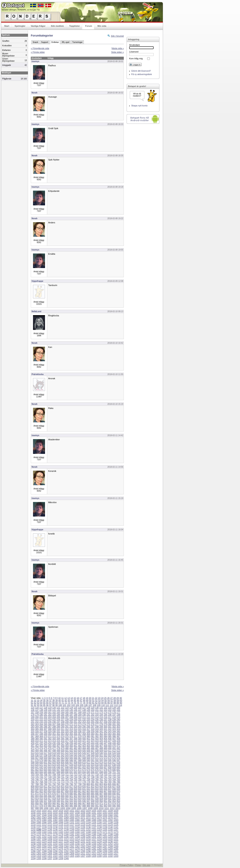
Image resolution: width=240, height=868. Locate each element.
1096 (44, 822)
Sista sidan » (117, 52)
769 (45, 782)
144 (67, 710)
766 (33, 782)
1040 (88, 813)
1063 (39, 818)
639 (118, 765)
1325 (72, 856)
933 (118, 799)
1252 (110, 844)
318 (93, 729)
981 (54, 806)
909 (105, 796)
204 (54, 717)
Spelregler (20, 26)
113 (116, 705)
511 (110, 751)
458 (63, 746)
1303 (39, 854)
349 (45, 734)
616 (110, 763)
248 (63, 722)
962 (63, 803)
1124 (110, 825)
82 (96, 703)
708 (54, 775)
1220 (110, 839)
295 (84, 727)
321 (105, 729)
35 (44, 700)
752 (63, 779)
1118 (77, 825)
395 (63, 739)
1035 (61, 813)
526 (84, 753)
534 (118, 753)
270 (67, 724)
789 (41, 784)
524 (75, 753)
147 (80, 710)
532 (110, 753)
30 (121, 698)
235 (97, 720)
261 (118, 722)
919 (58, 799)
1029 (116, 811)
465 (93, 746)
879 (67, 794)
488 (101, 748)
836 (63, 789)
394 (58, 739)
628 (71, 765)
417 (67, 741)
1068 (66, 818)
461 (75, 746)
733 (71, 777)
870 (118, 791)
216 (105, 717)
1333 (116, 856)
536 (37, 755)
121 (58, 708)
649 (71, 767)
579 (41, 760)
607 (71, 763)
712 (71, 775)
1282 (99, 849)
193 (97, 715)
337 (84, 731)
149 (88, 710)
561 (54, 758)
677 (101, 770)
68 (53, 703)
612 (93, 763)
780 (93, 782)
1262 (77, 846)
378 (80, 736)
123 (67, 708)
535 (33, 755)
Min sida (102, 26)
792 (54, 784)
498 (54, 751)
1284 (110, 849)
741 (105, 777)
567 (80, 758)
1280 (88, 849)
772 (58, 782)
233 (88, 720)
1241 (50, 844)
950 (101, 801)
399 (80, 739)
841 (84, 789)
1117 (72, 825)
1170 (99, 832)
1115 (61, 825)
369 (41, 736)
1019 (61, 811)
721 (110, 775)
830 (37, 789)
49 (87, 700)
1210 (55, 839)
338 (88, 731)
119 (50, 708)
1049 (50, 815)
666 (54, 770)
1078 (33, 820)
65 (44, 703)
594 (105, 760)
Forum (89, 26)
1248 (88, 844)
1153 (94, 830)
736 (84, 777)
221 (37, 720)
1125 (116, 825)
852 (41, 791)
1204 (110, 837)
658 (110, 767)
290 (63, 727)
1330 (99, 856)
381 (93, 736)
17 (81, 698)
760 (97, 779)
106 (86, 705)
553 (110, 755)
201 (41, 717)
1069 (72, 818)
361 (97, 734)
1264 (88, 846)
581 (50, 760)
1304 (44, 854)
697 (97, 772)
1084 (66, 820)
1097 (50, 822)
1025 (94, 811)
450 (118, 743)
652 (84, 767)
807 (118, 784)
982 (58, 806)
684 (41, 772)
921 (67, 799)
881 (75, 794)
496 (45, 751)
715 (84, 775)
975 (118, 803)
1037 (72, 813)
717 (93, 775)
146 (75, 710)
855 (54, 791)
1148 (66, 830)
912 (118, 796)
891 (118, 794)
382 (97, 736)
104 (77, 705)
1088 (88, 820)
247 (58, 722)
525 (80, 753)
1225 (50, 842)
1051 (61, 815)
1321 (50, 856)
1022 (77, 811)
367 (33, 736)
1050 (55, 815)
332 (63, 731)
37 (50, 700)
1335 (39, 858)
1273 (50, 849)
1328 (88, 856)
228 (67, 720)
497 (50, 751)
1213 (72, 839)
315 (80, 729)
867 (105, 791)
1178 (55, 834)
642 (41, 767)
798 (80, 784)
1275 (61, 849)
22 (96, 698)
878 (63, 794)
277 (97, 724)
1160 (44, 832)
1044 (110, 813)
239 (114, 720)
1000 (46, 808)
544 (71, 755)
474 (41, 748)
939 (54, 801)
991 (97, 806)
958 (45, 803)
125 (75, 708)
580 (45, 760)
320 (101, 729)
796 (71, 784)
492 (118, 748)
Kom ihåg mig (136, 58)
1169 (94, 832)
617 (114, 763)
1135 (83, 827)
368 (37, 736)
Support (45, 42)
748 (45, 779)
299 (101, 727)
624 (54, 765)
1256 (44, 846)
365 (114, 734)
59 (118, 700)
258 (105, 722)
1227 (61, 842)
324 (118, 729)
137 (37, 710)
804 (105, 784)
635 (101, 765)
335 (75, 731)
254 (88, 722)
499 (58, 751)
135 (118, 708)
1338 (55, 858)
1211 (61, 839)
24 (102, 698)
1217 (94, 839)
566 (75, 758)
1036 (66, 813)
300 (105, 727)
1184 (88, 834)
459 (67, 746)
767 (37, 782)
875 (50, 794)
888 (105, 794)
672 (80, 770)
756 (80, 779)
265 (45, 724)
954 (118, 801)
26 (108, 698)
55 (106, 700)
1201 (94, 837)
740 (101, 777)
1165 (72, 832)
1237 (116, 842)
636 (105, 765)
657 (105, 767)
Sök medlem (57, 26)
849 (118, 789)
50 (90, 700)
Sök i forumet (117, 36)
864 (93, 791)
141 (54, 710)
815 (63, 787)
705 (41, 775)
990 (93, 806)
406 (110, 739)
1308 (66, 854)
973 (110, 803)
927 (93, 799)
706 (45, 775)
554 (114, 755)
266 (50, 724)
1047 (39, 815)
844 (97, 789)
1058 (99, 815)
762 (105, 779)
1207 (39, 839)
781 (97, 782)
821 (88, 787)
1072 (88, 818)
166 (71, 712)
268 (58, 724)
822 (93, 787)
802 (97, 784)
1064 (44, 818)
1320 (44, 856)
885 (93, 794)
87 (112, 703)
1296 (88, 851)
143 (63, 710)
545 (75, 755)
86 (109, 703)
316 (84, 729)
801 (93, 784)
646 (58, 767)
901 (71, 796)
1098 (55, 822)
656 (101, 767)
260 (114, 722)
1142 (33, 830)
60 (121, 700)
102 (69, 705)
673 (84, 770)
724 (33, 777)
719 (101, 775)
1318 (33, 856)
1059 (105, 815)
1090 (99, 820)
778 (84, 782)
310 (58, 729)
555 (118, 755)
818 (75, 787)
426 (105, 741)
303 (118, 727)
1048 (44, 815)
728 (50, 777)
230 (75, 720)
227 (63, 720)
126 (80, 708)
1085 (72, 820)
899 (63, 796)
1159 (39, 832)
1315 (105, 854)
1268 (110, 846)
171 (93, 712)
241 (33, 722)
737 (88, 777)
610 (84, 763)
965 (75, 803)
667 (58, 770)
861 (80, 791)
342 (105, 731)
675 (93, 770)
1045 (116, 813)
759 (93, 779)
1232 (88, 842)
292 (71, 727)
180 (41, 715)
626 (63, 765)
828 (118, 787)
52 (96, 700)
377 (75, 736)
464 (88, 746)
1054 (77, 815)
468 (105, 746)
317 (88, 729)
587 (75, 760)
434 (50, 743)
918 (54, 799)
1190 (33, 837)
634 (97, 765)
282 (118, 724)
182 (50, 715)
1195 (61, 837)
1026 (99, 811)
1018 (55, 811)
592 (97, 760)
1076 (110, 818)
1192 (44, 837)
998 (37, 808)
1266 (99, 846)
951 (105, 801)
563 (63, 758)
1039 (83, 813)
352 (58, 734)
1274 (55, 849)
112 (112, 705)
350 (50, 734)
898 (58, 796)
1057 (94, 815)
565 (71, 758)
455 (50, 746)
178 (33, 715)
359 (88, 734)
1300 (110, 851)
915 (41, 799)
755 (75, 779)
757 (84, 779)
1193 (50, 837)
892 (33, 796)
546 (80, 755)
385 (110, 736)
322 (110, 729)
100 (60, 705)
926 (88, 799)
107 (90, 705)
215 (101, 717)
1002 (57, 808)
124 (71, 708)
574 (110, 758)
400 (84, 739)
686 (50, 772)
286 (45, 727)
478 (58, 748)
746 (37, 779)
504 (80, 751)
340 (97, 731)
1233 (94, 842)
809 (37, 787)
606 (67, 763)
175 (110, 712)
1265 (94, 846)
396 (67, 739)
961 (58, 803)
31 (32, 700)
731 (63, 777)
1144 (44, 830)
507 (93, 751)
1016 (44, 811)
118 (45, 708)
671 (75, 770)
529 (97, 753)
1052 (66, 815)
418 (71, 741)
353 (63, 734)
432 (41, 743)
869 (114, 791)
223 (45, 720)
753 (67, 779)
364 (110, 734)
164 (63, 712)
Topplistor (74, 26)
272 (75, 724)
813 (54, 787)
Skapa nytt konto (139, 106)
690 (67, 772)
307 (45, 729)
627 (67, 765)
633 (93, 765)
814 (58, 787)
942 (67, 801)
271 (71, 724)
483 (80, 748)
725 (37, 777)
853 (45, 791)
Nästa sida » (118, 48)
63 (38, 703)
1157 (116, 830)
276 (93, 724)
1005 (74, 808)
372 (54, 736)
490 (110, 748)
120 (54, 708)
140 (50, 710)
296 (88, 727)
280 (110, 724)
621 (41, 765)
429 (118, 741)
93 (38, 705)
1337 (50, 858)
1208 (44, 839)
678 (105, 770)
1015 (39, 811)
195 (105, 715)
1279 (83, 849)
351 (54, 734)
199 (33, 717)
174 (105, 712)
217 (110, 717)
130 (97, 708)
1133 (72, 827)
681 (118, 770)
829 (33, 789)
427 (110, 741)
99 (57, 705)
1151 (83, 830)
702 (118, 772)
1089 (94, 820)
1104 (88, 822)
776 (75, 782)
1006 (79, 808)
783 (105, 782)
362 (101, 734)
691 (71, 772)
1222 (33, 842)
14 (72, 698)
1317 (116, 854)
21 (93, 698)
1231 (83, 842)
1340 (66, 858)
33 (38, 700)
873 (41, 794)
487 (97, 748)
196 (110, 715)
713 (75, 775)
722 (114, 775)
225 (54, 720)
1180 (66, 834)
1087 (83, 820)
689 (63, 772)
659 (114, 767)
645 (54, 767)
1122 (99, 825)
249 (67, 722)
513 (118, 751)
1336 (44, 858)
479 (63, 748)
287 (50, 727)
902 (75, 796)
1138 (99, 827)
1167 (83, 832)
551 (101, 755)
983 (63, 806)
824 (101, 787)
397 (71, 739)
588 (80, 760)
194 (101, 715)
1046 (33, 815)
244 (45, 722)
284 (37, 727)
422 (88, 741)
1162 (55, 832)
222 (41, 720)
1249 (94, 844)
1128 (44, 827)
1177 (50, 834)
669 (67, 770)
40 (60, 700)
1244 (66, 844)
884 (88, 794)
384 (105, 736)
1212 (66, 839)
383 (101, 736)
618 (118, 763)
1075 (105, 818)
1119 (83, 825)
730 (58, 777)
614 (101, 763)
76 (78, 703)
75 (75, 703)
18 (84, 698)
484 (84, 748)
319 (97, 729)
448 (110, 743)
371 (50, 736)
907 (97, 796)
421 (84, 741)
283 (33, 727)
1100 (66, 822)
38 (53, 700)
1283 (105, 849)
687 (54, 772)
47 (81, 700)
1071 (83, 818)
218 (114, 717)
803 (101, 784)
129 (93, 708)
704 (37, 775)
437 (63, 743)
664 (45, 770)
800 (88, 784)
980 (50, 806)
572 (101, 758)
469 (110, 746)
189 (80, 715)
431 (37, 743)
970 (97, 803)
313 (71, 729)
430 (33, 743)
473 (37, 748)
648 (67, 767)
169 (84, 712)
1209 (50, 839)
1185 (94, 834)
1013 (118, 808)
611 (88, 763)
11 (62, 698)
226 (58, 720)
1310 (77, 854)
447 (105, 743)
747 (41, 779)
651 (80, 767)
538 (45, 755)
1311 (83, 854)
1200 (88, 837)
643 (45, 767)
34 (41, 700)
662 (37, 770)
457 (58, 746)
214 (97, 717)
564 (67, 758)
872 (37, 794)
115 (33, 708)
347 (37, 734)
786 (118, 782)
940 (58, 801)
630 (80, 765)
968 (88, 803)
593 (101, 760)
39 (57, 700)
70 (60, 703)
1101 (72, 822)
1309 (72, 854)
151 (97, 710)
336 (80, 731)
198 (118, 715)
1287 (39, 851)
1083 (61, 820)
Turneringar (77, 42)
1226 (55, 842)
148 (84, 710)
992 (101, 806)
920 (63, 799)
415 (58, 741)
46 (78, 700)
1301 (116, 851)
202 (45, 717)
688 (58, 772)
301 (110, 727)
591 (93, 760)
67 (50, 703)
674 (88, 770)
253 (84, 722)
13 (69, 698)
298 (97, 727)
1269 (116, 846)
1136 (88, 827)
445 (97, 743)
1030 (33, 813)
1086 (77, 820)
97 (50, 705)
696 (93, 772)
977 (37, 806)
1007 (85, 808)
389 (37, 739)
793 (58, 784)
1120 (88, 825)
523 (71, 753)
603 (54, 763)
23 (99, 698)
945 (80, 801)
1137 (94, 827)
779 (88, 782)
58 (115, 700)
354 (67, 734)
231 (80, 720)
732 (67, 777)
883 (84, 794)
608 (75, 763)
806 (114, 784)
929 (101, 799)
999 (41, 808)
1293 (72, 851)
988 (84, 806)
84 (102, 703)
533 (114, 753)
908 (101, 796)
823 (97, 787)
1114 (55, 825)
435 (54, 743)
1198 (77, 837)
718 (97, 775)
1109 (116, 822)
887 (101, 794)
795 (67, 784)
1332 (110, 856)
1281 (94, 849)
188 (75, 715)
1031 (39, 813)
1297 (94, 851)
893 (37, 796)
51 (93, 700)
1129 (50, 827)
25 (105, 698)
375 (67, 736)
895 (45, 796)
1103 (83, 822)
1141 (116, 827)
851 (37, 791)
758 (88, 779)
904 (84, 796)
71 (63, 703)
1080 (44, 820)
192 (93, 715)
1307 (61, 854)
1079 (39, 820)
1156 (110, 830)
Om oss (146, 865)
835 (58, 789)
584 (63, 760)
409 (33, 741)
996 (118, 806)
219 (118, 717)
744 (118, 777)
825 (105, 787)
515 (37, 753)
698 (101, 772)
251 (75, 722)
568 (84, 758)
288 (54, 727)
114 (120, 705)
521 (63, 753)
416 (63, 741)
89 (118, 703)
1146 (55, 830)
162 (54, 712)
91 (32, 705)
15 (75, 698)
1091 (105, 820)
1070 (77, 818)
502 (71, 751)
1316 (110, 854)
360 (93, 734)
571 (97, 758)
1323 (61, 856)
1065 (50, 818)
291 (67, 727)
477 (54, 748)
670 (71, 770)
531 (105, 753)
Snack (35, 42)
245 (50, 722)
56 (109, 700)
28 (115, 698)
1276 (66, 849)
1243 (61, 844)
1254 (33, 846)
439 (71, 743)
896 (50, 796)
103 (73, 705)
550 (97, 755)
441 (80, 743)
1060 (110, 815)
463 (84, 746)
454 (45, 746)
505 (84, 751)
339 (93, 731)
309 (54, 729)
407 (114, 739)
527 (88, 753)
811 (45, 787)
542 (63, 755)
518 (50, 753)
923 (75, 799)
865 (97, 791)
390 (41, 739)
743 (114, 777)
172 (97, 712)
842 (88, 789)
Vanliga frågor (38, 26)
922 (71, 799)
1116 (66, 825)
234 (93, 720)
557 (37, 758)
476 (50, 748)
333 (67, 731)
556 (33, 758)
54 (102, 700)
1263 (83, 846)
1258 (55, 846)
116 (37, 708)
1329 (94, 856)
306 (41, 729)
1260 (66, 846)
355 (71, 734)
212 (88, 717)
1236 (110, 842)
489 (105, 748)
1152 (88, 830)
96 (47, 705)
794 (63, 784)
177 (118, 712)
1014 (33, 811)
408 (118, 739)
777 (80, 782)
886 (97, 794)
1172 (110, 832)
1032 (44, 813)
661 (33, 770)
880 (71, 794)
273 (80, 724)
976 (33, 806)
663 (41, 770)
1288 (44, 851)
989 (88, 806)
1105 (94, 822)
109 (99, 705)
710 (63, 775)
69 (57, 703)
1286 (33, 851)
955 (33, 803)
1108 (110, 822)
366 (118, 734)
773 (63, 782)
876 (54, 794)
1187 (105, 834)
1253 (116, 844)
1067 (61, 818)
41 (63, 700)
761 (101, 779)
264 (41, 724)
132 (105, 708)
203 (50, 717)
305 (37, 729)
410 (37, 741)
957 (41, 803)
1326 (77, 856)
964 (71, 803)
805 (110, 784)
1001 (52, 808)
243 (41, 722)
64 (41, 703)
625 (58, 765)
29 (118, 698)
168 (80, 712)
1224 (44, 842)
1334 (33, 858)
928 (97, 799)
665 (50, 770)
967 (84, 803)
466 (97, 746)
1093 (116, 820)
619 (33, 765)
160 (45, 712)
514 (33, 753)
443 (88, 743)
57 (112, 700)
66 (47, 703)
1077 (116, 818)
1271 (39, 849)
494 (37, 751)
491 (114, 748)
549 (93, 755)
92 (35, 705)
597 (118, 760)
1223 (39, 842)
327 (41, 731)
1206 (33, 839)
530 (101, 753)
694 (84, 772)
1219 (105, 839)
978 (41, 806)
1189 (116, 834)
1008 (90, 808)
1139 (105, 827)
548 (88, 755)
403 (97, 739)
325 (33, 731)
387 (118, 736)
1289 (50, 851)
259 (110, 722)
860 (75, 791)
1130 (55, 827)
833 (50, 789)
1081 (50, 820)
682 (33, 772)
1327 (83, 856)
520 (58, 753)
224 (50, 720)
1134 (77, 827)
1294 (77, 851)
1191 (39, 837)
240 (118, 720)
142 (58, 710)
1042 (99, 813)
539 (50, 755)
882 (80, 794)
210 (80, 717)
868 (110, 791)
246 (54, 722)
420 (80, 741)
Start (7, 26)
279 (105, 724)
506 (88, 751)
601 (45, 763)
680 (114, 770)
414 (54, 741)
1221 (116, 839)
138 (41, 710)
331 (58, 731)
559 (45, 758)
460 (71, 746)
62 (35, 703)
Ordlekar (55, 42)
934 (33, 801)
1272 (44, 849)
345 (118, 731)
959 (50, 803)
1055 (83, 815)
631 (84, 765)
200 (37, 717)
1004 (68, 808)
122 (63, 708)
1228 (66, 842)
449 (114, 743)
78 (84, 703)
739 (97, 777)
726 (41, 777)
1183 (83, 834)
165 (67, 712)
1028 (110, 811)
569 (88, 758)
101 (64, 705)
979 (45, 806)
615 (105, 763)
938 (50, 801)
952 (110, 801)
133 (110, 708)
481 (71, 748)
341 (101, 731)
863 (88, 791)
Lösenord (134, 52)
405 (105, 739)
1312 (88, 854)
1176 (44, 834)
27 (111, 698)
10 (59, 698)
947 (88, 801)
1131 (61, 827)
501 (67, 751)
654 (93, 767)
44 (72, 700)
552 (105, 755)
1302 (33, 854)
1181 (72, 834)
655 (97, 767)
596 (114, 760)
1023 (83, 811)
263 (37, 724)
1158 (33, 832)
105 (82, 705)
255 (93, 722)
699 (105, 772)
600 (41, 763)
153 (105, 710)
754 (71, 779)
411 (41, 741)
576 (118, 758)
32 (35, 700)
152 (101, 710)
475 (45, 748)
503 (75, 751)
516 (41, 753)
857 (63, 791)
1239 (39, 844)
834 (54, 789)
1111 (39, 825)
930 (105, 799)
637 (110, 765)
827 (114, 787)
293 (75, 727)
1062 (33, 818)
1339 (61, 858)
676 (97, 770)
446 (101, 743)
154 (110, 710)
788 (37, 784)
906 (93, 796)
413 (50, 741)
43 (69, 700)
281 (114, 724)
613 (97, 763)
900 (67, 796)
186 (67, 715)
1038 (77, 813)
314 (75, 729)
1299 (105, 851)
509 (101, 751)
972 (105, 803)
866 (101, 791)
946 (84, 801)
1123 (105, 825)
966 (80, 803)
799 (84, 784)
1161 (50, 832)
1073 (94, 818)
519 (54, 753)
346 (33, 734)
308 (50, 729)
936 (41, 801)
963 (67, 803)
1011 (107, 808)
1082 (55, 820)
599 (37, 763)
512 (114, 751)
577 (33, 760)
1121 (94, 825)
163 (58, 712)
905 (88, 796)
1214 (77, 839)
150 (93, 710)
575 (114, 758)
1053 (72, 815)
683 (37, 772)
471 (118, 746)
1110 (33, 825)
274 (84, 724)
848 (114, 789)
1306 (55, 854)
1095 (39, 822)
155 (114, 710)
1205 (116, 837)
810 (41, 787)
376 (71, 736)
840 (80, 789)
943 (71, 801)
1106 (99, 822)
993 (105, 806)
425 (101, 741)
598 (33, 763)
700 (110, 772)
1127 (39, 827)
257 (101, 722)
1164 (66, 832)
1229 (72, 842)
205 (58, 717)
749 (50, 779)
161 (50, 712)
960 (54, 803)
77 (81, 703)
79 (87, 703)
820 (84, 787)
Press (138, 865)
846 (105, 789)
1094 (33, 822)
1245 (72, 844)
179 (37, 715)
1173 (116, 832)
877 (58, 794)
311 (63, 729)
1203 (105, 837)
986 (75, 806)
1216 (88, 839)
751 (58, 779)
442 (84, 743)
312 (67, 729)
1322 (55, 856)
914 (37, 799)
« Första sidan (38, 52)
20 (90, 698)
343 (110, 731)
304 (33, 729)
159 (41, 712)
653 (88, 767)
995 (114, 806)
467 (101, 746)
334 (71, 731)
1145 (50, 830)
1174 (33, 834)
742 (110, 777)
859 (71, 791)
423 (93, 741)
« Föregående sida (40, 48)
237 (105, 720)
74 (72, 703)
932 (114, 799)
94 (41, 705)
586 (71, 760)
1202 (99, 837)
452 (37, 746)
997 (33, 808)
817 (71, 787)
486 (93, 748)
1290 (55, 851)
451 (33, 746)
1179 (61, 834)
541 (58, 755)
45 (75, 700)
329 (50, 731)
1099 (61, 822)
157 (33, 712)
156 (118, 710)
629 (75, 765)
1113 (50, 825)
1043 (105, 813)
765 (118, 779)
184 (58, 715)
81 (93, 703)
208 (71, 717)
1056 (88, 815)
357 (80, 734)
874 (45, 794)
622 (45, 765)
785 (114, 782)
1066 (55, 818)
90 (121, 703)
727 (45, 777)
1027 (105, 811)
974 (114, 803)
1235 (105, 842)
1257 (50, 846)
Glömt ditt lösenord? (141, 71)
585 (67, 760)
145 (71, 710)
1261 (72, 846)
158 (37, 712)
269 (63, 724)
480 (67, 748)
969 (93, 803)
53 (99, 700)
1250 (99, 844)
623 (50, 765)
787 (33, 784)
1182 (77, 834)
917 (50, 799)
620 (37, 765)
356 (75, 734)
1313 (94, 854)
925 (84, 799)
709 (58, 775)
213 (93, 717)
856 (58, 791)
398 (75, 739)
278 (101, 724)
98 (53, 705)
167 (75, 712)
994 (110, 806)
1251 (105, 844)
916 (45, 799)
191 (88, 715)
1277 (72, 849)
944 (75, 801)
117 (41, 708)
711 (67, 775)
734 (75, 777)
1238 (33, 844)
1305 (50, 854)
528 (93, 753)
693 (80, 772)
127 (84, 708)
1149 (72, 830)
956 (37, 803)
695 (88, 772)
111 (107, 705)
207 (67, 717)
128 (88, 708)
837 (67, 789)
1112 (44, 825)
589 (84, 760)
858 (67, 791)
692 (75, 772)
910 (110, 796)
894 (41, 796)
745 (33, 779)
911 (114, 796)
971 (101, 803)
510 (105, 751)
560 (50, 758)
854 (50, 791)
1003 (63, 808)
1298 (99, 851)
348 (41, 734)
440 (75, 743)
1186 (99, 834)
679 (110, 770)
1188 (110, 834)
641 (37, 767)
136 (33, 710)
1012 (112, 808)
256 (97, 722)
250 (71, 722)
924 (80, 799)
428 (114, 741)
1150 (77, 830)
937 (45, 801)
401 (88, 739)
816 (67, 787)
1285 (116, 849)
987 (80, 806)
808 (33, 787)
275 (88, 724)
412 (45, 741)
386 (114, 736)
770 (50, 782)
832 (45, 789)
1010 (101, 808)
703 (33, 775)
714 (80, 775)
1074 (99, 818)
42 (66, 700)
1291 (61, 851)
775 (71, 782)
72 (66, 703)
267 (54, 724)
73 (69, 703)
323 (114, 729)
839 (75, 789)
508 (97, 751)
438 (67, 743)
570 (93, 758)
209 (75, 717)
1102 (77, 822)
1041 (94, 813)
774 (67, 782)
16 (78, 698)
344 (114, 731)
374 (63, 736)
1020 (66, 811)
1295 (83, 851)
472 (33, 748)
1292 (66, 851)
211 (84, 717)
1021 (72, 811)
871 (33, 794)
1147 (61, 830)
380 (88, 736)
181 (45, 715)
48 (84, 700)
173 (101, 712)
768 (41, 782)
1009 (96, 808)
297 (93, 727)
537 (41, 755)
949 (97, 801)
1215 (83, 839)
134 (114, 708)
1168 (88, 832)
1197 (72, 837)
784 (110, 782)
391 (45, 739)
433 (45, 743)
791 (50, 784)
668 (63, 770)
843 (93, 789)
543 (67, 755)
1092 (110, 820)
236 (101, 720)
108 (94, 705)
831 (41, 789)
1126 (33, 827)
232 (84, 720)
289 (58, 727)
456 (54, 746)
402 (93, 739)
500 (63, 751)
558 (41, 758)
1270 (33, 849)
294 (80, 727)
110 (103, 705)
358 (84, 734)
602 (50, 763)
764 (114, 779)
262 (33, 724)
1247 (83, 844)
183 (54, 715)
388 (33, 739)
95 (44, 705)
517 (45, 753)
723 (118, 775)
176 (114, 712)
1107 (105, 822)
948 (93, 801)
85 (106, 703)
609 (80, 763)
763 (110, 779)
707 (50, 775)
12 (66, 698)
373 (58, 736)
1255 (39, 846)
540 (54, 755)
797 (75, 784)
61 (32, 703)
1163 (61, 832)
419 (75, 741)
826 (110, 787)
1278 (77, 849)
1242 (55, 844)
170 (88, 712)
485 (88, 748)
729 (54, 777)
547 (84, 755)
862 (84, 791)
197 (114, 715)
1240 (44, 844)
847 (110, 789)
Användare (134, 45)
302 (114, 727)
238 (110, 720)
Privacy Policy (126, 865)
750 (54, 779)
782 (101, 782)
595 (110, 760)
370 (45, 736)
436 (58, 743)
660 (118, 767)
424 (97, 741)
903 (80, 796)
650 (75, 767)
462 (80, 746)
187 (71, 715)
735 (80, 777)
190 (84, 715)
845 (101, 789)
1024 (88, 811)
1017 (50, 811)
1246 (77, 844)
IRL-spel (65, 42)
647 (63, 767)
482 (75, 748)
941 (63, 801)
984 (67, 806)
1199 (83, 837)
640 (33, 767)
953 (114, 801)
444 (93, 743)
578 (37, 760)
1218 (99, 839)
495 (41, 751)
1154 (99, 830)
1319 (39, 856)
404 (101, 739)
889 (110, 794)
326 (37, 731)
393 (54, 739)
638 (114, 765)
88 (115, 703)
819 (80, 787)
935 (37, 801)
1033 (50, 813)
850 (33, 791)
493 (33, 751)
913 (33, 799)
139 (45, 710)
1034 (55, 813)
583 (58, 760)
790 (45, 784)
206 (63, 717)
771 (54, 782)
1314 (99, 854)
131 (101, 708)
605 (63, 763)
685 (45, 772)
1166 (77, 832)
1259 (61, 846)
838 (71, 789)
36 (47, 700)
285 (41, 727)
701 (114, 772)
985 (71, 806)
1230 (77, 842)
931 (110, 799)
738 (93, 777)
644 (50, 767)
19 (87, 698)
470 (114, 746)
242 (37, 722)
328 (45, 731)
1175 (39, 834)
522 (67, 753)
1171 (105, 832)
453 (41, 746)
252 (80, 722)
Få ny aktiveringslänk (141, 74)
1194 (55, 837)
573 (105, 758)
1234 (99, 842)
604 (58, 763)
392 (50, 739)
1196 (66, 837)
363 (105, 734)
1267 (105, 846)
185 (63, 715)
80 (90, 703)
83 (99, 703)
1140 (110, 827)
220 (33, 720)
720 (105, 775)
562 (58, 758)
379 (84, 736)
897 (54, 796)
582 (54, 760)
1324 (66, 856)
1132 (66, 827)
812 (50, 787)
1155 (105, 830)
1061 (116, 815)
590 (88, 760)
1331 (105, 856)
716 (88, 775)
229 (71, 720)
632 (88, 765)
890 (114, 794)
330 (54, 731)
